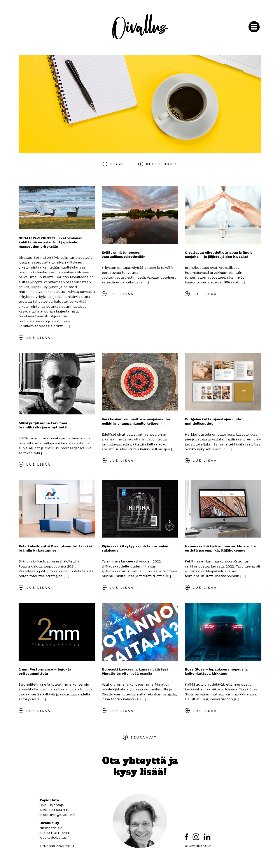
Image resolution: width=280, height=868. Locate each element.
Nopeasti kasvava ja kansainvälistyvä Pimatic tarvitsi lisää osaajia (135, 671)
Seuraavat (144, 737)
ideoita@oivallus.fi (54, 837)
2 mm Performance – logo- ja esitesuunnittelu (45, 671)
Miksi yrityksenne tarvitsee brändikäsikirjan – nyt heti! (43, 425)
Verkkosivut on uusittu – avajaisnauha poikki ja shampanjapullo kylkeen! (136, 421)
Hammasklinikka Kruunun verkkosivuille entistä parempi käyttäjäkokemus (220, 548)
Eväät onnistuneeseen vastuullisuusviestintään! (124, 255)
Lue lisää (38, 338)
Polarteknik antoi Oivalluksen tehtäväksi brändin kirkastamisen (55, 548)
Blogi (117, 164)
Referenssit (162, 164)
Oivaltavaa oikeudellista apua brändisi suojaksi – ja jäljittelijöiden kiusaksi (219, 255)
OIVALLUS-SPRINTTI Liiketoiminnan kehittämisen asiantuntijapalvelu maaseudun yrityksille (51, 242)
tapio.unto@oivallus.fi (57, 815)
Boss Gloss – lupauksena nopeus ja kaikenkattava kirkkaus (216, 671)
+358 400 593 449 (54, 810)
